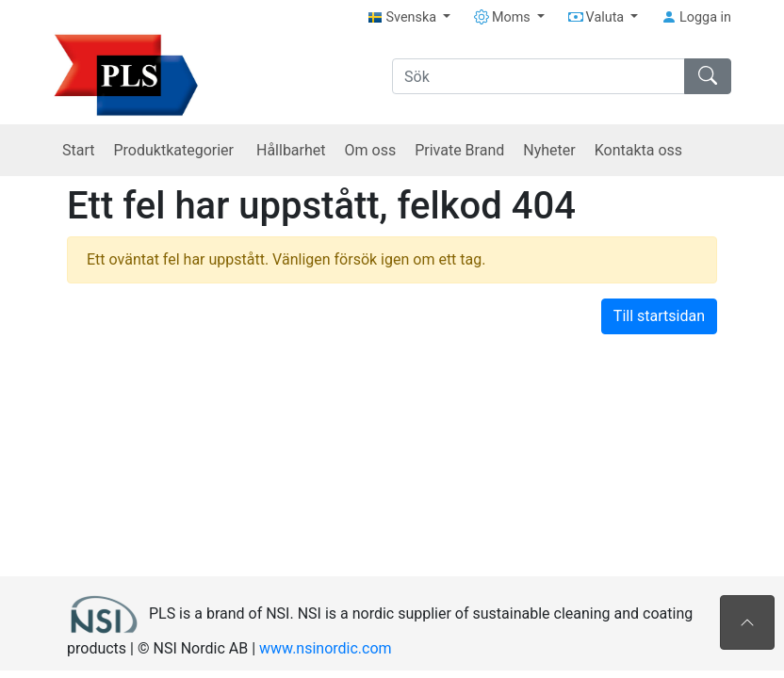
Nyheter (549, 150)
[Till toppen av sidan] (747, 622)
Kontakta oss (638, 150)
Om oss (371, 150)
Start (78, 150)
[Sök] (539, 76)
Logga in (696, 17)
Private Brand (459, 150)
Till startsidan (659, 316)
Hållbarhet (291, 150)
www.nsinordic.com (326, 648)
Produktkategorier (175, 150)
